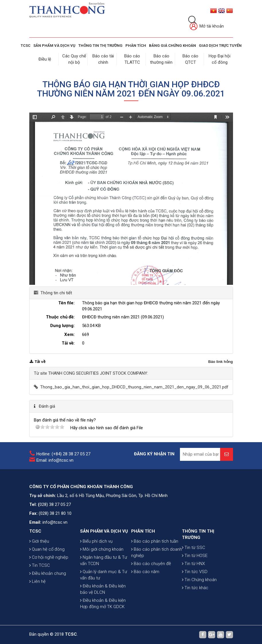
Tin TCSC (40, 565)
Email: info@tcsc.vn (55, 460)
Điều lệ (45, 59)
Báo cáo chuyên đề (151, 564)
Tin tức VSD (195, 572)
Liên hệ (37, 581)
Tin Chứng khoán (199, 580)
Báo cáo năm (145, 572)
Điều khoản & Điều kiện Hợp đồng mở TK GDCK (103, 604)
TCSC (26, 46)
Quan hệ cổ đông (47, 549)
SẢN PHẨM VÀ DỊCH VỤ (54, 46)
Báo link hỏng (221, 362)
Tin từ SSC (194, 548)
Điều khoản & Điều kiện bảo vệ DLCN (103, 589)
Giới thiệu (39, 541)
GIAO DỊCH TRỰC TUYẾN (220, 46)
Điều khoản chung (48, 573)
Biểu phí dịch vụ (96, 541)
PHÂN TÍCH (143, 531)
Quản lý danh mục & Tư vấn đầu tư (104, 575)
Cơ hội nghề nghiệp (49, 557)
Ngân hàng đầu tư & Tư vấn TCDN (104, 560)
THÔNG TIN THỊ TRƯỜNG (100, 46)
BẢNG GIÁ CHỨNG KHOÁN (172, 46)
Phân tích (136, 46)
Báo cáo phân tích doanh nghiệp (157, 552)
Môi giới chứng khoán (102, 549)
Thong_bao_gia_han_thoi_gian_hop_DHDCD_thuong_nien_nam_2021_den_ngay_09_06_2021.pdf (134, 387)
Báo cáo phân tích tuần (155, 541)
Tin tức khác (195, 588)
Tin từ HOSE (195, 556)
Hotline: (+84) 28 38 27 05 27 (63, 454)
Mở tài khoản (207, 27)
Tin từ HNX (193, 564)
